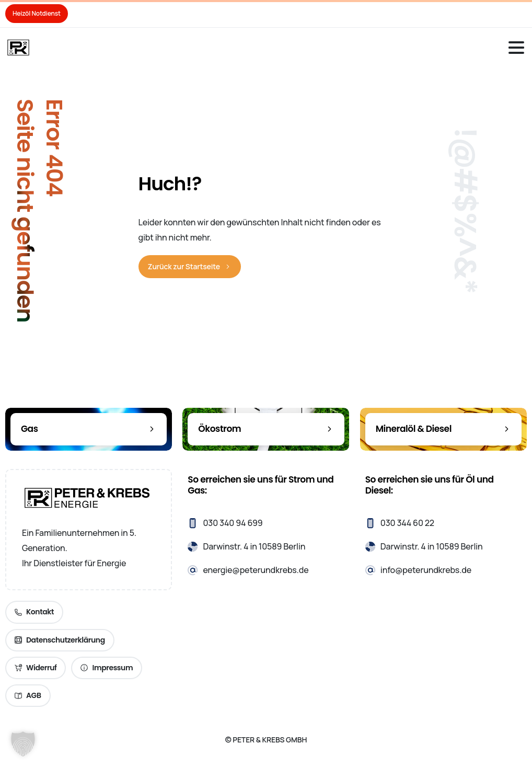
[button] (23, 744)
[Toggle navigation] (516, 48)
